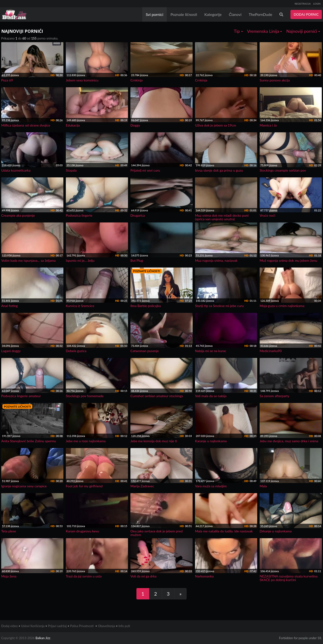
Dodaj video (9, 626)
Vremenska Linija (265, 31)
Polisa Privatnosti (82, 626)
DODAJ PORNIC (306, 14)
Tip (238, 31)
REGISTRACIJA (303, 4)
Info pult (124, 626)
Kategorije (213, 14)
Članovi (235, 14)
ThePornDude (261, 14)
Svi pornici (155, 14)
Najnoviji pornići (303, 31)
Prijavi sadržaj (57, 626)
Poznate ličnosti (184, 14)
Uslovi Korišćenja (33, 626)
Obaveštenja (106, 626)
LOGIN (317, 4)
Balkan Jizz (43, 638)
